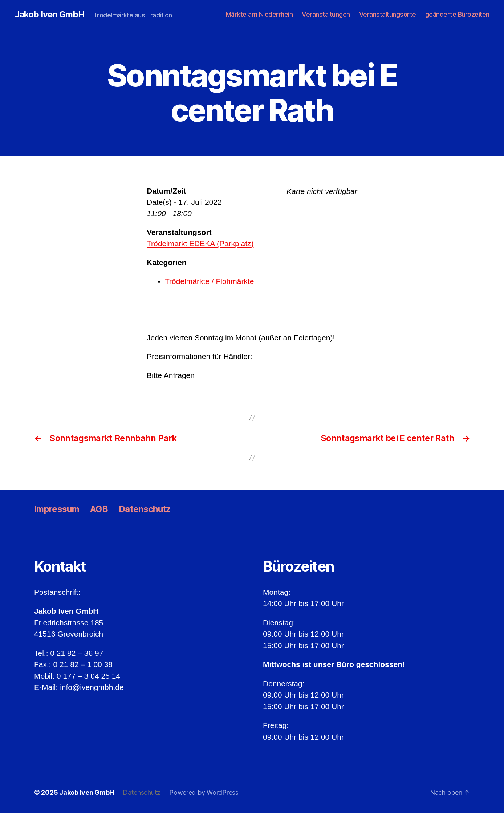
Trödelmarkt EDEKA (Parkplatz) (200, 243)
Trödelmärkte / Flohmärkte (209, 281)
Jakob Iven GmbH (50, 15)
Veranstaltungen (326, 14)
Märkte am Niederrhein (259, 14)
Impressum (57, 509)
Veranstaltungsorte (388, 14)
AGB (99, 509)
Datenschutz (145, 509)
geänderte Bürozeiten (457, 14)
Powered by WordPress (204, 792)
